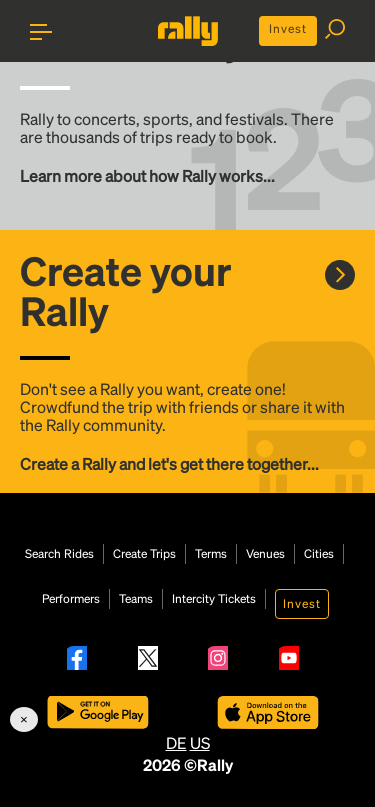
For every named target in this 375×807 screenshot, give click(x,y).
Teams (136, 599)
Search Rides (59, 554)
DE (176, 742)
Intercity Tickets (214, 599)
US (200, 742)
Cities (319, 554)
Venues (265, 554)
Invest (288, 28)
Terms (211, 554)
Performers (71, 599)
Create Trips (144, 554)
